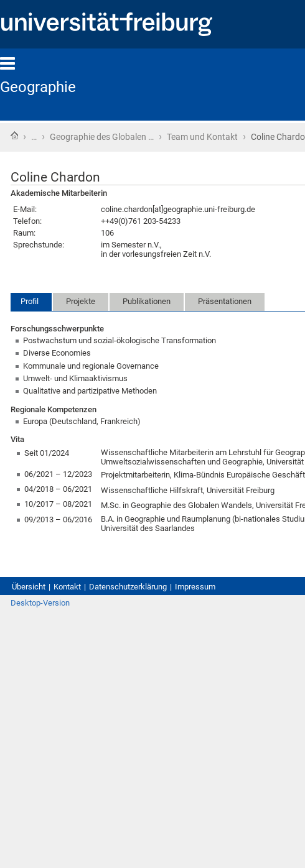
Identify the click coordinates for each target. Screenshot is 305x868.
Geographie (38, 87)
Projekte (81, 301)
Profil (30, 301)
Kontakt (67, 587)
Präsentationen (225, 301)
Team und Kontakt (202, 137)
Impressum (195, 587)
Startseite (14, 136)
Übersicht (29, 587)
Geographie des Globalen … (102, 137)
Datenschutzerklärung (128, 587)
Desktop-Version (40, 603)
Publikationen (147, 301)
